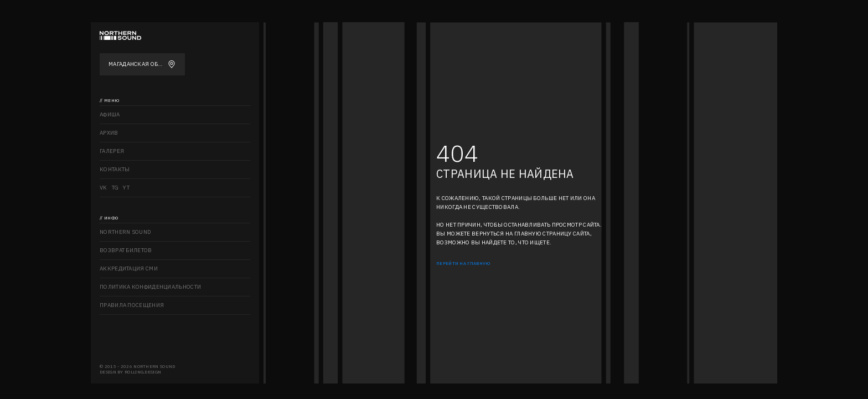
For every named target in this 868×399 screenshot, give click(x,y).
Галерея (112, 151)
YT (126, 188)
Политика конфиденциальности (150, 287)
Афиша (110, 114)
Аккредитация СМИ (129, 268)
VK (104, 188)
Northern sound (125, 232)
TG (115, 188)
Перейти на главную (463, 263)
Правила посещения (132, 305)
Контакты (115, 169)
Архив (109, 133)
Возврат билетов (126, 250)
